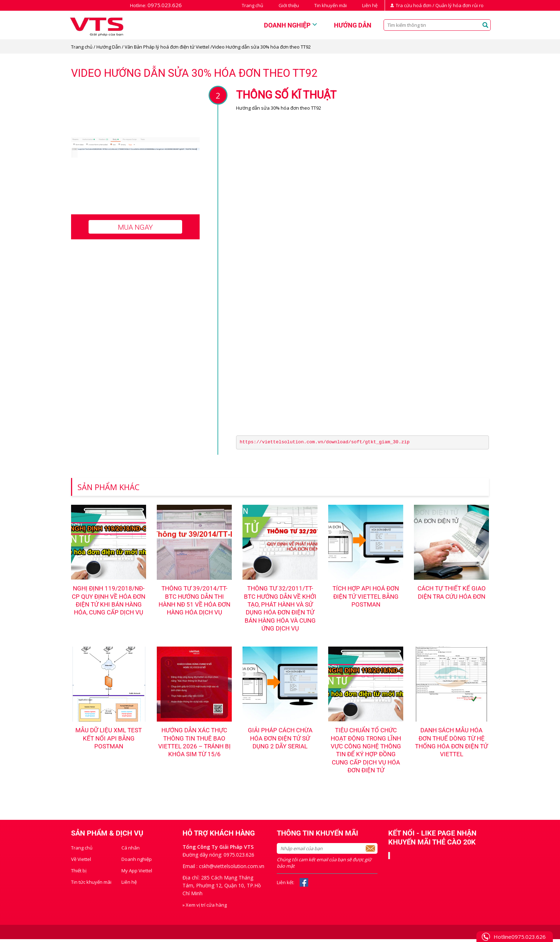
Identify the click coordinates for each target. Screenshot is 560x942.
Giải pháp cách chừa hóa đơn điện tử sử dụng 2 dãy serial (280, 740)
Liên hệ (370, 5)
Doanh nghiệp (287, 25)
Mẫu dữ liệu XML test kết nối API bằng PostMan (109, 740)
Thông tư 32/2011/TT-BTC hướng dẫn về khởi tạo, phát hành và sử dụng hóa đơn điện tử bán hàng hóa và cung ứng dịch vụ (280, 609)
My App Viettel (137, 873)
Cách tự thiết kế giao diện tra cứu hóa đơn (452, 593)
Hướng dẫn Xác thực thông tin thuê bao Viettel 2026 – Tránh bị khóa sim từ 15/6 (194, 744)
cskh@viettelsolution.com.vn (232, 869)
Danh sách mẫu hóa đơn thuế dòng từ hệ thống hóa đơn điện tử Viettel (452, 744)
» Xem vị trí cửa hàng (205, 908)
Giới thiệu (289, 5)
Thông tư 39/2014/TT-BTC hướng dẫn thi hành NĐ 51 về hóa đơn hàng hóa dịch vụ (194, 601)
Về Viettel (81, 862)
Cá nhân (131, 851)
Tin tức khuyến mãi (91, 885)
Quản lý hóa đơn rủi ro (459, 5)
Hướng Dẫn (109, 47)
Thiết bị (79, 873)
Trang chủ (252, 5)
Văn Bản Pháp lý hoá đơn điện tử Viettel (167, 47)
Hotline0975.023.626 (520, 937)
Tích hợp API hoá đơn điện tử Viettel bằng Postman (366, 597)
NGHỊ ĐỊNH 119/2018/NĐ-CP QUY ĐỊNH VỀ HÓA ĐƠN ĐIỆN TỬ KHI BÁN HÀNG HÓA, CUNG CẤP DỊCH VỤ (109, 605)
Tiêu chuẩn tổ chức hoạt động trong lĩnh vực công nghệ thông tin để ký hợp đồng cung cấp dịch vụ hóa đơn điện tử (366, 752)
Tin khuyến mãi (331, 5)
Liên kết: (286, 885)
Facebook (304, 885)
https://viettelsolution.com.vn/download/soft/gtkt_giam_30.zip (325, 442)
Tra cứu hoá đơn (414, 5)
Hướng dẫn (353, 25)
